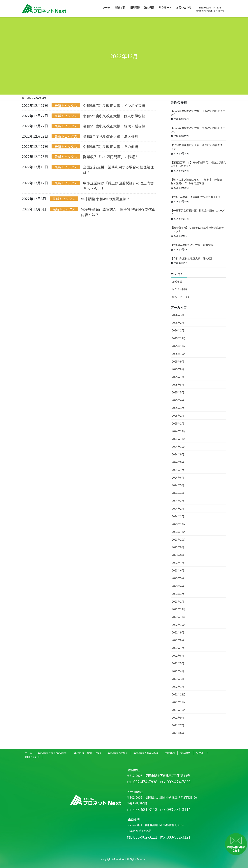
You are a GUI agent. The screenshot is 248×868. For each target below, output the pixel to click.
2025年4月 (178, 400)
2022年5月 (178, 663)
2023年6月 (178, 570)
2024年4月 (178, 493)
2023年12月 (179, 524)
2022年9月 (178, 632)
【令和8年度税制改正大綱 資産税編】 (193, 245)
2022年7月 (178, 648)
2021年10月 (179, 710)
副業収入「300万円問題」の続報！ (111, 157)
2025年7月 (178, 377)
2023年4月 (178, 586)
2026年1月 (178, 330)
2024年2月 (178, 509)
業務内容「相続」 (118, 753)
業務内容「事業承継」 (146, 753)
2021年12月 (179, 694)
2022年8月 (178, 640)
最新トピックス (66, 105)
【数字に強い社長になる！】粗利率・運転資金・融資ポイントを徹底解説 (196, 181)
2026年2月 (178, 323)
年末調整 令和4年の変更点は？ (105, 199)
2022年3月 (178, 679)
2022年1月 (178, 687)
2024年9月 (178, 454)
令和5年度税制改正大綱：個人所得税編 (114, 116)
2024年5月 (178, 485)
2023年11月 (179, 532)
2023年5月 (178, 578)
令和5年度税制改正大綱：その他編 (110, 147)
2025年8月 (178, 369)
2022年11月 (179, 617)
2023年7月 (178, 563)
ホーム (29, 753)
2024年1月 (178, 516)
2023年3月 (178, 594)
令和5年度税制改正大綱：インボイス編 (114, 106)
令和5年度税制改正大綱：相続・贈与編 (114, 126)
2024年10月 (179, 447)
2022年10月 (179, 625)
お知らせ (177, 281)
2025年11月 (179, 346)
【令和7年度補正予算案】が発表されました (196, 197)
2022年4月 (178, 671)
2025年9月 (178, 361)
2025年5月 (178, 392)
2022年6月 (178, 656)
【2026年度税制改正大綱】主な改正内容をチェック (198, 113)
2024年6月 (178, 478)
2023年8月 (178, 555)
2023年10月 (179, 539)
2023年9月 (178, 547)
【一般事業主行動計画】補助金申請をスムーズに (198, 212)
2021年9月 (178, 718)
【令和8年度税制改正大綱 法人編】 (192, 258)
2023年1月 (178, 601)
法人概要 (185, 753)
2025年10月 (179, 354)
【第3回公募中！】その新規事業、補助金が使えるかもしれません (198, 164)
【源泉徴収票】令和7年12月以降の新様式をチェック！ (197, 229)
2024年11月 (179, 439)
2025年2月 (178, 416)
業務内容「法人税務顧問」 (53, 753)
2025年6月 (178, 385)
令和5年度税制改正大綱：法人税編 (110, 136)
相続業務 (170, 753)
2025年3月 (178, 408)
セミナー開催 (180, 289)
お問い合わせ (32, 757)
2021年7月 (178, 725)
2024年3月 (178, 501)
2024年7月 (178, 470)
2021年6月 (178, 733)
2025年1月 (178, 423)
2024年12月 (179, 431)
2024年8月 (178, 462)
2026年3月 (178, 315)
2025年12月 (179, 338)
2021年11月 (179, 702)
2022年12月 (179, 609)
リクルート (202, 753)
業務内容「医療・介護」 (88, 753)
